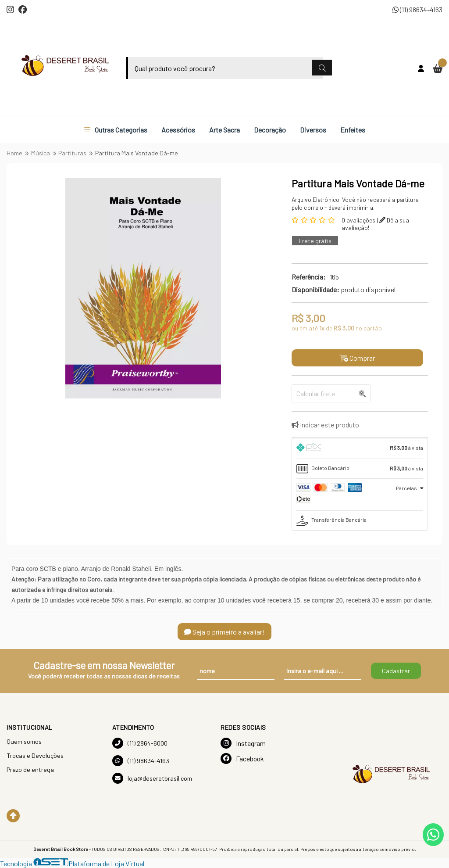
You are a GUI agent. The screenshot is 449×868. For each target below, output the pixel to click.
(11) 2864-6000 (140, 743)
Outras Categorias (116, 130)
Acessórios (178, 130)
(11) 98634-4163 (417, 9)
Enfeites (353, 130)
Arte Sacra (224, 130)
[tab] (360, 448)
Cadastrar (396, 671)
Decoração (270, 130)
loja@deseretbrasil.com (152, 778)
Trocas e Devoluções (35, 755)
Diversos (313, 130)
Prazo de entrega (30, 769)
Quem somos (24, 741)
